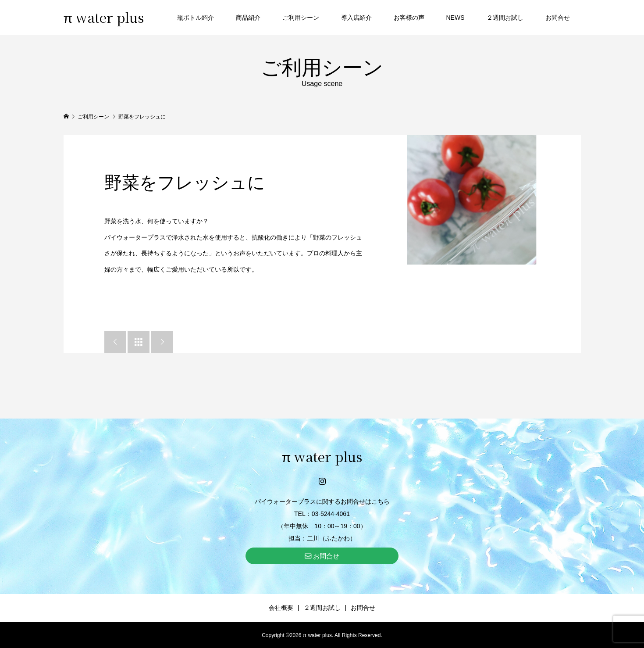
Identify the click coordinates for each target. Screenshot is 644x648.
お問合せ (558, 18)
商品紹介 (248, 18)
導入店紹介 (356, 18)
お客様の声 (409, 18)
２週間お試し (505, 18)
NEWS (455, 18)
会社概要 (281, 608)
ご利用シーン (301, 18)
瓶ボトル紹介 (196, 18)
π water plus (104, 17)
